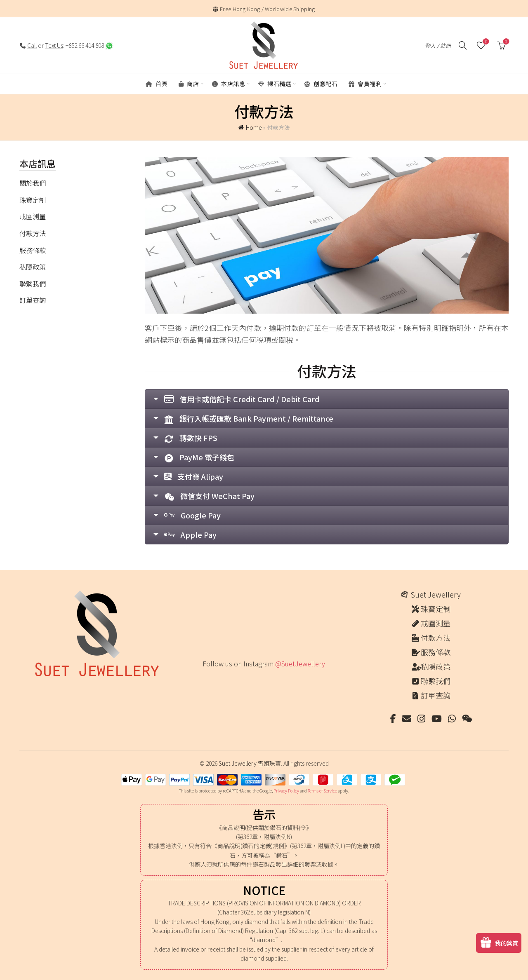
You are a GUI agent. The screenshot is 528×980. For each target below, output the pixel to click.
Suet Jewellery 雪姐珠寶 (250, 763)
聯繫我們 (33, 284)
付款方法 (33, 233)
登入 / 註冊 (438, 46)
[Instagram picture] (206, 681)
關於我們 (33, 183)
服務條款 (33, 250)
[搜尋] (463, 45)
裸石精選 (275, 84)
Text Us (54, 45)
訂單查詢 (33, 300)
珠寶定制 (33, 200)
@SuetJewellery (300, 663)
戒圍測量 (33, 216)
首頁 (157, 84)
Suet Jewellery (436, 594)
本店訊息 (229, 84)
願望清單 (485, 42)
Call (32, 45)
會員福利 (365, 84)
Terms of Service (322, 791)
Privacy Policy (286, 791)
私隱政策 (33, 267)
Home (254, 127)
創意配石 (321, 84)
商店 (189, 84)
